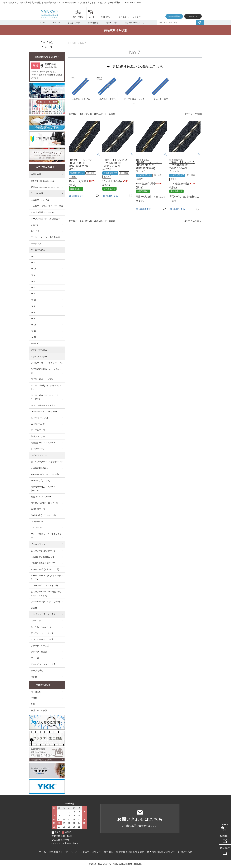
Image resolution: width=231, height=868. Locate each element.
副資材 (34, 608)
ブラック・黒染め (39, 652)
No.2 (33, 263)
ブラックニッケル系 (40, 646)
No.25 (34, 269)
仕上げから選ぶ (38, 193)
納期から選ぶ (37, 174)
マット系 (35, 658)
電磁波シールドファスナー (43, 443)
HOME (42, 23)
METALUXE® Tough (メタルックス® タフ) (47, 577)
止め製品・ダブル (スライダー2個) (47, 206)
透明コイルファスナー (41, 497)
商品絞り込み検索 (116, 30)
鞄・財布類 (36, 692)
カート (225, 825)
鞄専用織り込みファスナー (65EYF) (43, 489)
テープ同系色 (37, 670)
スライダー (36, 231)
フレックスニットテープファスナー (46, 536)
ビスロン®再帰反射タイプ (43, 563)
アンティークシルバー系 (42, 639)
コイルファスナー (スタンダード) (46, 462)
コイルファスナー (39, 455)
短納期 (43, 181)
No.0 (33, 256)
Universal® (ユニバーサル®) (44, 412)
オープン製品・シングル (42, 212)
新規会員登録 (174, 16)
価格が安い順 (86, 114)
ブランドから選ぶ (39, 350)
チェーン (35, 225)
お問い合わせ (93, 23)
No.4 (33, 281)
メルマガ (137, 17)
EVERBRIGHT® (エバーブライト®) (46, 371)
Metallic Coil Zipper (40, 468)
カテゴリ (56, 23)
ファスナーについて (91, 852)
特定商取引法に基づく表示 (130, 852)
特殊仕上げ (36, 243)
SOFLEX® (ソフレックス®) (44, 515)
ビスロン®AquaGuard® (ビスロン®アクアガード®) (46, 593)
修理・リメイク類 (39, 710)
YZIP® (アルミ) (38, 424)
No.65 (34, 300)
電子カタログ (112, 23)
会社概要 (123, 17)
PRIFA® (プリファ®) (40, 481)
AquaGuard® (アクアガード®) (45, 474)
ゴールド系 (36, 621)
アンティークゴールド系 (42, 633)
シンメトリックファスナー (43, 405)
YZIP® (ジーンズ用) (40, 418)
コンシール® (37, 521)
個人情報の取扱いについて (161, 852)
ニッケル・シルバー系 (41, 627)
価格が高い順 (100, 114)
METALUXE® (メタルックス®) (45, 569)
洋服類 (34, 698)
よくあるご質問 (74, 23)
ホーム (42, 852)
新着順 (112, 114)
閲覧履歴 (225, 836)
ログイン (193, 16)
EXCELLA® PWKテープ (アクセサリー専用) (47, 397)
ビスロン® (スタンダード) (43, 551)
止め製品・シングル (40, 200)
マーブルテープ (38, 430)
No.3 (33, 275)
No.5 (33, 294)
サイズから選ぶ (38, 250)
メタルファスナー (39, 357)
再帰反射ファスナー (40, 509)
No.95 (34, 325)
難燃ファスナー (38, 436)
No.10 (34, 331)
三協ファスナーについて (134, 23)
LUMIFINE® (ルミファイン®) (44, 585)
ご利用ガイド (107, 17)
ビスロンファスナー (40, 544)
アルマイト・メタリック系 (43, 664)
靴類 (33, 704)
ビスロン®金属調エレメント (44, 557)
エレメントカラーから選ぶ (43, 614)
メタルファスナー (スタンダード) (46, 363)
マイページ (71, 852)
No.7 (33, 306)
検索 (200, 23)
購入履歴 (225, 848)
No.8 (33, 319)
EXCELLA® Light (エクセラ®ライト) (46, 387)
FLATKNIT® (36, 528)
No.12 (34, 337)
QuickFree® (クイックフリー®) (45, 602)
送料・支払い (78, 17)
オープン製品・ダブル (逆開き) (45, 219)
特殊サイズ (36, 343)
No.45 (34, 287)
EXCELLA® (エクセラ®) (42, 379)
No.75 (34, 312)
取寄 (46, 187)
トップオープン (38, 449)
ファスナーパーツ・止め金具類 (45, 237)
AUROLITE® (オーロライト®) (45, 503)
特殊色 (34, 677)
